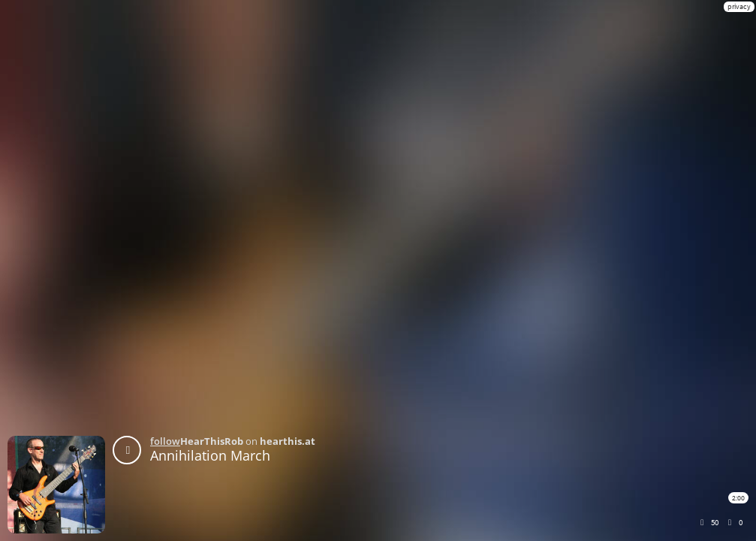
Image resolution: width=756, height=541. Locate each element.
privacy (739, 6)
